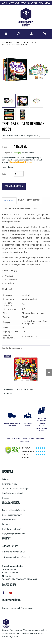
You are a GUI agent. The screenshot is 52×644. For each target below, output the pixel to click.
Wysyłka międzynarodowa (14, 534)
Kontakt (6, 498)
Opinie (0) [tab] (21, 200)
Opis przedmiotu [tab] (9, 201)
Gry (18, 42)
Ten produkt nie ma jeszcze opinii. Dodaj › (22, 135)
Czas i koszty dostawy (12, 515)
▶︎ (49, 372)
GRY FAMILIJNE (28, 42)
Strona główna (7, 42)
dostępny (18, 153)
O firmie (6, 479)
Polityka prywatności (11, 529)
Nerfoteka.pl (27, 608)
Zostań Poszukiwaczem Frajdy (15, 489)
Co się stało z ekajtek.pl (12, 493)
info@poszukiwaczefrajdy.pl (13, 633)
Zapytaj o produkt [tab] (34, 200)
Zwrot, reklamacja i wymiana (14, 510)
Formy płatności (9, 520)
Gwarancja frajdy (9, 484)
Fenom (15, 637)
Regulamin (7, 524)
